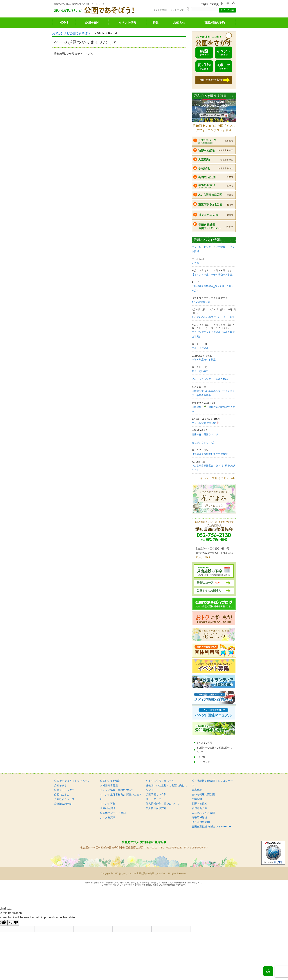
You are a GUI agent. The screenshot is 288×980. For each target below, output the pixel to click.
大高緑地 (197, 790)
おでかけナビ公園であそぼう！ (73, 33)
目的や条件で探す (211, 80)
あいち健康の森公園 (203, 794)
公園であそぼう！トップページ (72, 781)
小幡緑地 (197, 799)
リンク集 (201, 757)
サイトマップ (177, 10)
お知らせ (179, 23)
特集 (156, 23)
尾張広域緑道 (199, 817)
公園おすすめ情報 (110, 781)
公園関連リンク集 (156, 794)
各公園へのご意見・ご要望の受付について (214, 750)
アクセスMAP (203, 557)
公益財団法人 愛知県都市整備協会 (144, 842)
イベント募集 (108, 804)
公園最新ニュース (64, 799)
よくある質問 (160, 10)
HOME (64, 23)
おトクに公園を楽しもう (160, 781)
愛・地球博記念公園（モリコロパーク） (212, 783)
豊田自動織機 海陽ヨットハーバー (211, 827)
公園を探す (92, 23)
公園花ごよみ (62, 795)
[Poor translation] (13, 923)
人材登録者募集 (109, 785)
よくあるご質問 (204, 743)
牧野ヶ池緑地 (199, 804)
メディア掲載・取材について (117, 790)
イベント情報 (127, 23)
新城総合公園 (199, 808)
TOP (268, 972)
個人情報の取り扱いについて (163, 804)
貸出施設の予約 (215, 23)
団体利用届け (108, 808)
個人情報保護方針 (156, 808)
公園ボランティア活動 (113, 813)
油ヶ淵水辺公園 (201, 822)
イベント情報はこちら (215, 478)
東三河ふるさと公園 (203, 813)
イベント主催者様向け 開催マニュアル (121, 797)
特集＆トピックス (64, 790)
